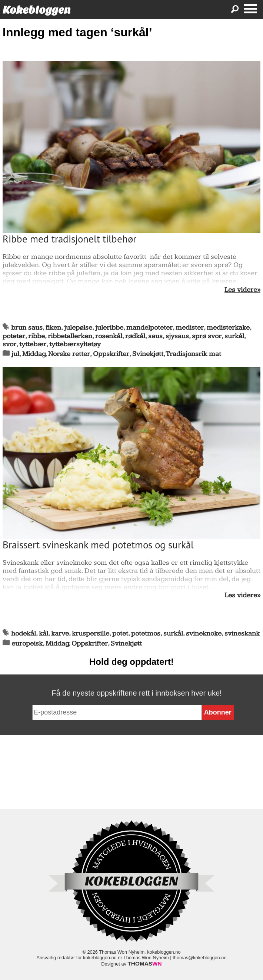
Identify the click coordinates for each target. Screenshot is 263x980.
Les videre (241, 290)
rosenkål (109, 336)
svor (9, 344)
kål (44, 633)
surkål (234, 336)
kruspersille (91, 633)
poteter (14, 336)
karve (60, 633)
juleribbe (109, 328)
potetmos (146, 633)
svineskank (242, 633)
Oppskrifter (111, 354)
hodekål (24, 633)
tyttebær (33, 344)
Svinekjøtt (148, 354)
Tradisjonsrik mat (194, 354)
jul (15, 354)
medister (190, 328)
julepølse (78, 328)
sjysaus (177, 336)
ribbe (36, 336)
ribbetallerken (70, 336)
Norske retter (69, 354)
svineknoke (204, 633)
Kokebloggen (37, 10)
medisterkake (228, 328)
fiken (53, 328)
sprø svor (207, 336)
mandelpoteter (149, 328)
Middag (34, 354)
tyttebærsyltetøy (75, 344)
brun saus (27, 328)
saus (155, 336)
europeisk (27, 644)
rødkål (135, 336)
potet (120, 633)
